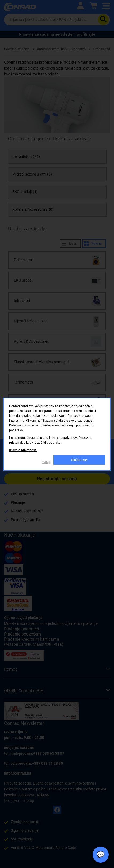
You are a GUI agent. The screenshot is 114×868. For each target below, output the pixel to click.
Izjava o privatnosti (23, 450)
